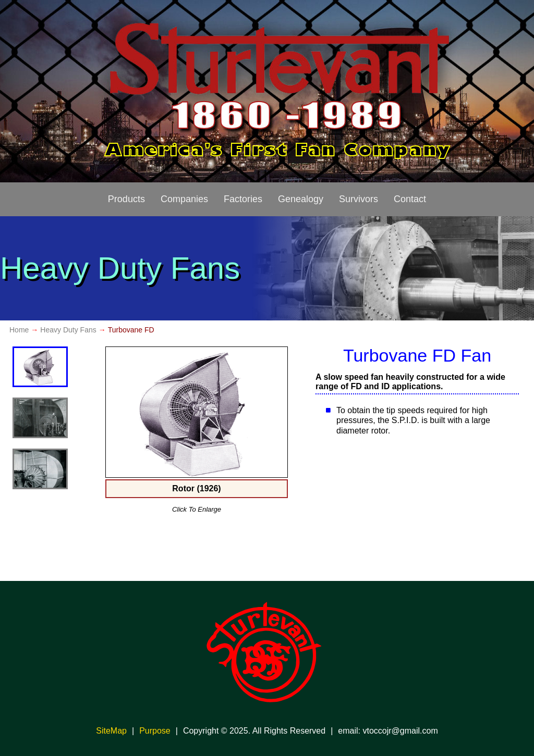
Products (126, 199)
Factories (243, 199)
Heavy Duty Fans (68, 330)
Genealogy (301, 199)
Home (19, 330)
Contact (410, 199)
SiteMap (111, 731)
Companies (184, 199)
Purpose (155, 731)
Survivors (359, 199)
